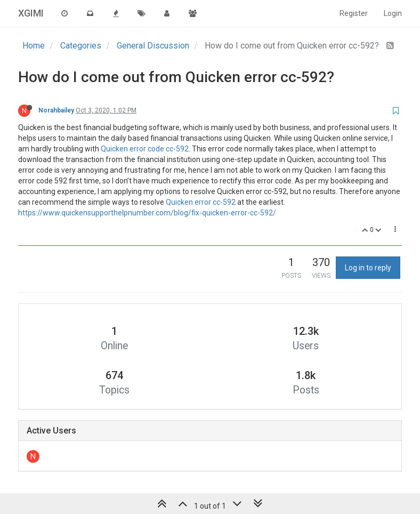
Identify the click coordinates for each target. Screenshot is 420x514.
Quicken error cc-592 (201, 202)
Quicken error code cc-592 (145, 149)
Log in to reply (368, 268)
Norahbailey (56, 110)
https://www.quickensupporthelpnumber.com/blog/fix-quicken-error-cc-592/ (147, 213)
